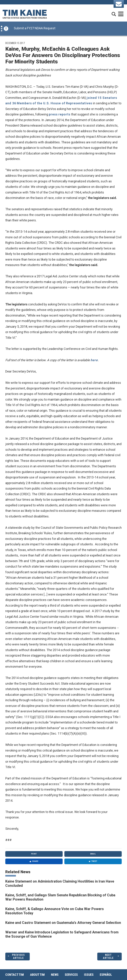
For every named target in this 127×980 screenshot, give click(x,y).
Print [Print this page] (34, 854)
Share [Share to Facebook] (34, 861)
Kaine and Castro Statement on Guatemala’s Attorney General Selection (63, 923)
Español (106, 975)
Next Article (108, 956)
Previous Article (18, 956)
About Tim (37, 975)
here (94, 360)
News (55, 975)
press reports (60, 114)
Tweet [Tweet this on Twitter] (93, 861)
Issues (89, 975)
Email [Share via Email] (93, 854)
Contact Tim (15, 975)
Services (71, 975)
